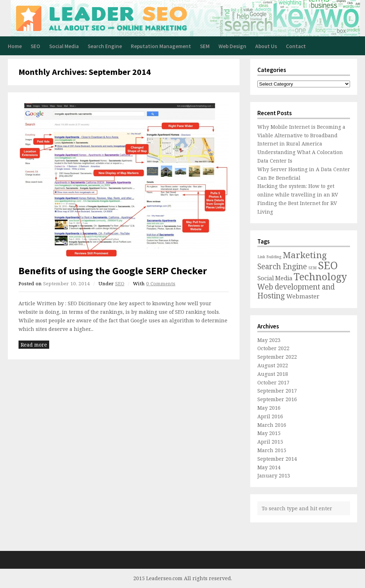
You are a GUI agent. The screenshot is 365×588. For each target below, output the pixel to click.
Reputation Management (161, 46)
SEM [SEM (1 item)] (312, 268)
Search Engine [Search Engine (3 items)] (282, 266)
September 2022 (277, 357)
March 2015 (272, 450)
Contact (296, 46)
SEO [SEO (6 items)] (328, 265)
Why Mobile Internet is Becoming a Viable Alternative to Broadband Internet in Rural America (301, 135)
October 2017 (273, 382)
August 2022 (273, 365)
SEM (205, 46)
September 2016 (277, 399)
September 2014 (277, 459)
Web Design (232, 46)
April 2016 (270, 416)
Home (15, 46)
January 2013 (274, 475)
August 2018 (273, 374)
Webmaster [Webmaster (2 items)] (303, 296)
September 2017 (277, 391)
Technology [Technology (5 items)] (320, 277)
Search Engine (105, 46)
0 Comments (161, 283)
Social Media (64, 46)
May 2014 (269, 467)
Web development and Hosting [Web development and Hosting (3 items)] (296, 291)
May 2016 (269, 408)
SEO (35, 46)
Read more (34, 345)
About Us (266, 46)
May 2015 (269, 433)
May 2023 (269, 340)
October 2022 (273, 348)
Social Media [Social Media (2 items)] (275, 278)
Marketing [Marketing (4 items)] (305, 255)
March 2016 (272, 425)
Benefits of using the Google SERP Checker (113, 271)
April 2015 (270, 442)
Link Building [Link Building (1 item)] (269, 257)
